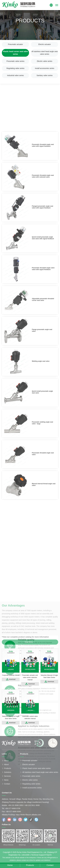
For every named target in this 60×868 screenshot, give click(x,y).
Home (6, 762)
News (6, 781)
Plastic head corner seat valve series (15, 53)
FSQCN (48, 856)
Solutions (8, 773)
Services (7, 777)
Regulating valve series (15, 68)
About (6, 765)
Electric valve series (45, 61)
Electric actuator (45, 44)
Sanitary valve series (45, 75)
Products (7, 769)
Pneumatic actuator (15, 44)
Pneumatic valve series (15, 61)
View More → (30, 642)
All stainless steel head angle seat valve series (45, 53)
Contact (7, 785)
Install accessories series (45, 68)
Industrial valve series (15, 75)
